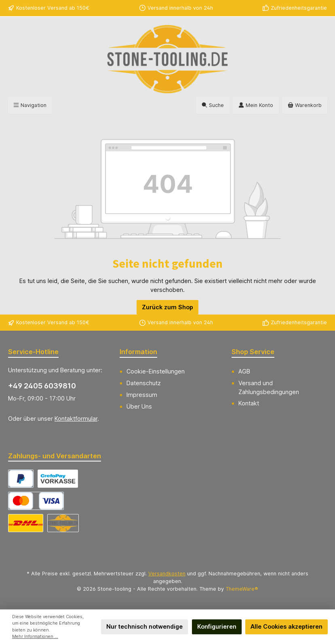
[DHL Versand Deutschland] (26, 523)
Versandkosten (167, 574)
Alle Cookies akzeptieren (287, 626)
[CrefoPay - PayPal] (21, 479)
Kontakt (249, 403)
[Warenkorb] (305, 105)
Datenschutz (144, 383)
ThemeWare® (242, 589)
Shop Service (253, 352)
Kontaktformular (76, 418)
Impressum (142, 395)
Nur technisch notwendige (144, 626)
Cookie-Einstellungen (156, 371)
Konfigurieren (217, 626)
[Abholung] (63, 523)
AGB (244, 371)
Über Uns (139, 406)
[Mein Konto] (256, 105)
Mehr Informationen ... (35, 637)
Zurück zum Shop (167, 307)
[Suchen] (213, 105)
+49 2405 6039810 (42, 386)
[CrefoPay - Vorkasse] (58, 479)
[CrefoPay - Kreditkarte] (36, 501)
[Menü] (30, 105)
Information (138, 352)
